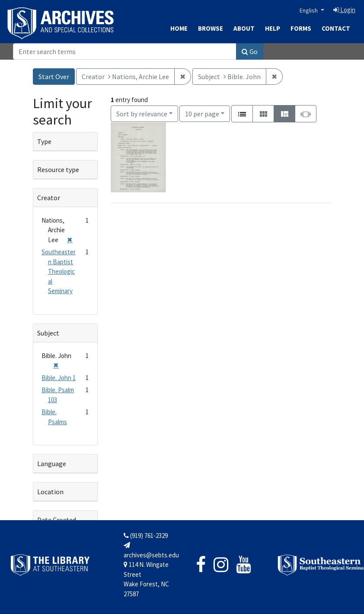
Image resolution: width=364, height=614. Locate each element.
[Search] (125, 51)
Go (250, 51)
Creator (49, 198)
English (309, 10)
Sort (142, 114)
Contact (336, 28)
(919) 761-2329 (146, 536)
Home (179, 28)
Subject (48, 333)
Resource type (58, 169)
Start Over (54, 77)
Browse (211, 28)
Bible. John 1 (59, 378)
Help (273, 28)
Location (50, 492)
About (244, 28)
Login (344, 10)
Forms (301, 28)
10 (202, 113)
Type (44, 141)
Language (52, 464)
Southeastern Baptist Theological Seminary (59, 271)
